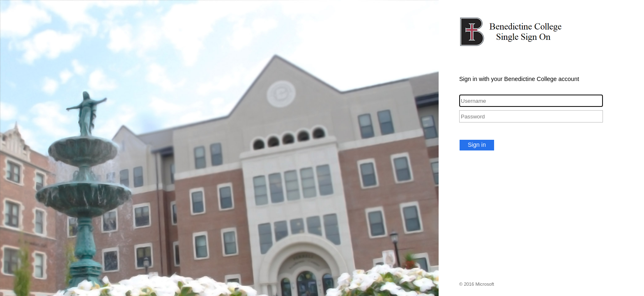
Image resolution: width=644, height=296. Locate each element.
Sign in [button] (477, 145)
